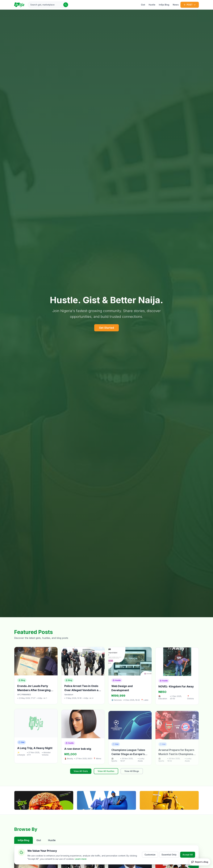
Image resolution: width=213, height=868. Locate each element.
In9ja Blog (164, 5)
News (176, 5)
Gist (143, 5)
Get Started (106, 328)
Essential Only (169, 855)
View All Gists (81, 771)
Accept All (188, 855)
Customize (150, 855)
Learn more (81, 859)
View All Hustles (106, 771)
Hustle (152, 5)
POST (190, 5)
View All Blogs (132, 771)
